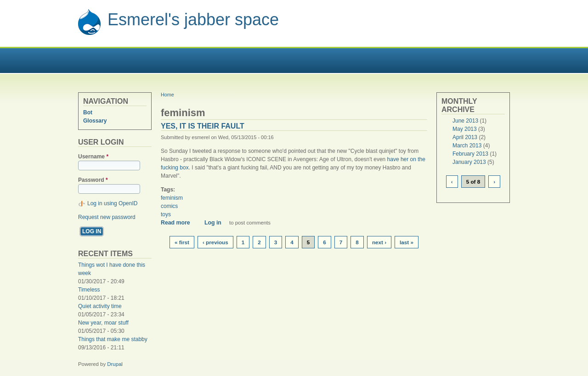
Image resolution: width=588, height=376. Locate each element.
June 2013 (465, 121)
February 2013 (470, 154)
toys (166, 214)
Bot (88, 112)
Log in (213, 223)
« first (182, 242)
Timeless (89, 290)
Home (167, 95)
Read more (179, 223)
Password (93, 180)
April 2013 (465, 137)
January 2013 (469, 162)
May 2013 (465, 129)
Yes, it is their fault (203, 126)
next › (379, 242)
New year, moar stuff (103, 323)
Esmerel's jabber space (193, 20)
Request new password (107, 217)
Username (93, 157)
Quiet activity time (100, 306)
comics (169, 206)
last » (407, 242)
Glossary (95, 121)
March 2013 (467, 146)
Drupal (115, 364)
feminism (172, 198)
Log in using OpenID (112, 203)
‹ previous (215, 242)
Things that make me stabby (113, 339)
